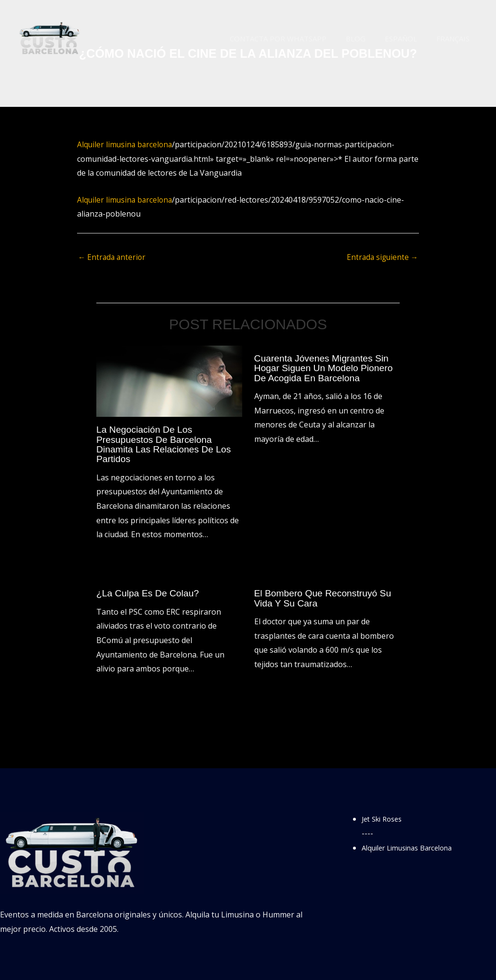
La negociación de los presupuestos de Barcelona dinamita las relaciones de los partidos (166, 445)
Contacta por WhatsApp (295, 39)
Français (455, 39)
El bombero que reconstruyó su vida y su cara (326, 598)
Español (408, 39)
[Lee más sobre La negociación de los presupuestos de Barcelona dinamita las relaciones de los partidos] (169, 381)
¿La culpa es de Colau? (150, 593)
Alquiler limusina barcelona (126, 144)
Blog (368, 39)
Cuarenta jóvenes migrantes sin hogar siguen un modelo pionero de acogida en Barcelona (326, 368)
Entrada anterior (113, 258)
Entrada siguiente (381, 258)
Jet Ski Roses (385, 819)
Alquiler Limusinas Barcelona (414, 848)
